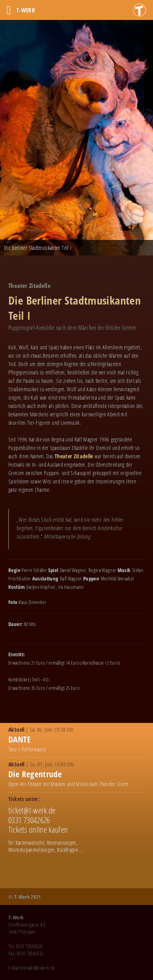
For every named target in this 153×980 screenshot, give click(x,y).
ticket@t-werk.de (32, 810)
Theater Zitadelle (74, 456)
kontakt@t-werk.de (38, 968)
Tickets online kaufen (38, 830)
